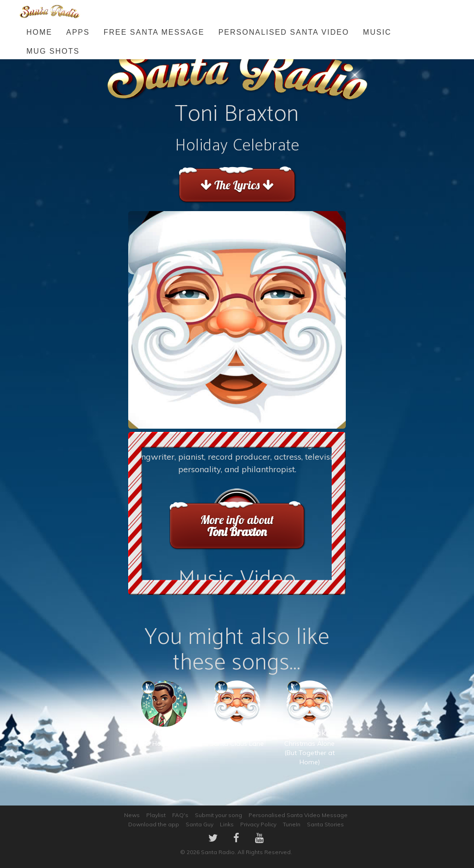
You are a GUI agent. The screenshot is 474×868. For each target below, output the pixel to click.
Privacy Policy (258, 824)
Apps (78, 32)
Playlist (156, 815)
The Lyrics (237, 185)
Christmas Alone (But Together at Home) (309, 733)
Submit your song (218, 815)
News (132, 815)
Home (39, 32)
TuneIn (292, 824)
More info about (237, 526)
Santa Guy (200, 824)
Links (227, 824)
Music (377, 32)
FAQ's (180, 815)
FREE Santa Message (154, 32)
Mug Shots (53, 51)
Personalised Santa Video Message (298, 815)
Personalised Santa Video (284, 32)
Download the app (154, 824)
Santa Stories (325, 824)
